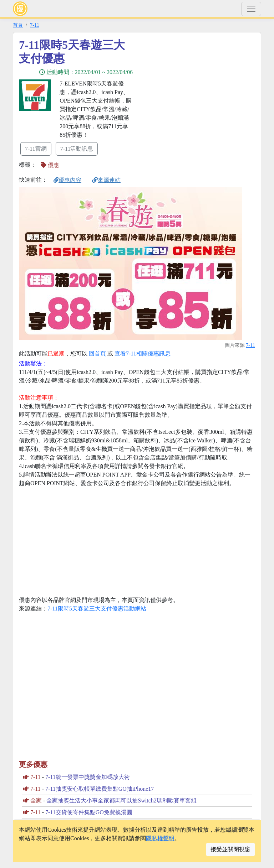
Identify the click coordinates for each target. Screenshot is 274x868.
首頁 (18, 25)
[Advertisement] (201, 88)
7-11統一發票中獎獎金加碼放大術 (88, 777)
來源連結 (106, 180)
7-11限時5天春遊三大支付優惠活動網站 (97, 609)
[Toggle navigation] (251, 9)
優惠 (50, 165)
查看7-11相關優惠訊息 (143, 354)
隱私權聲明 (160, 838)
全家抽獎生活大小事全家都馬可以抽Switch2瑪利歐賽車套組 (121, 801)
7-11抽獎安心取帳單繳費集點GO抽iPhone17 (100, 789)
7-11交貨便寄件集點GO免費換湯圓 (89, 812)
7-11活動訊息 (77, 149)
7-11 (35, 25)
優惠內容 (67, 180)
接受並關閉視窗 (230, 849)
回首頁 (97, 354)
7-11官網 (36, 149)
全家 (36, 801)
